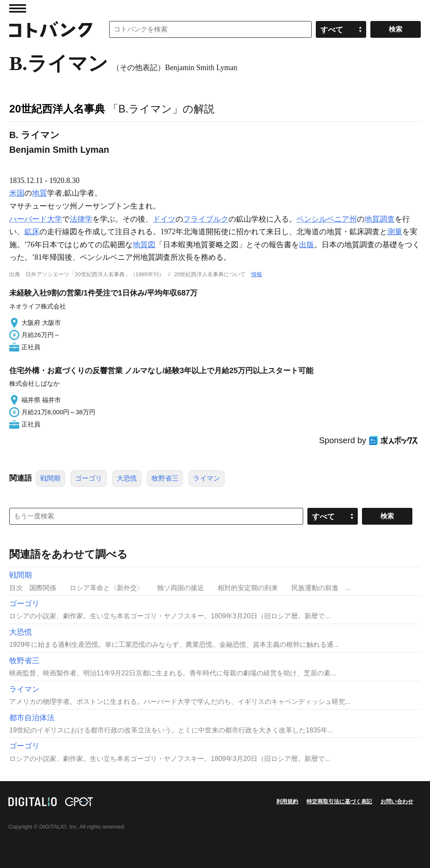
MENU (18, 8)
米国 (17, 193)
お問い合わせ (397, 801)
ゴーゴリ (89, 478)
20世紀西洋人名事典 (57, 109)
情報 (257, 274)
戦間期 (50, 478)
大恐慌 (127, 478)
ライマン (207, 478)
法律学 (81, 219)
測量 (395, 232)
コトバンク (51, 29)
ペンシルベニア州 (327, 219)
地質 (39, 193)
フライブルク (206, 219)
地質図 (144, 245)
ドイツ (164, 219)
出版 (307, 245)
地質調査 (380, 219)
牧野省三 (165, 478)
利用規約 (287, 801)
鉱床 (32, 232)
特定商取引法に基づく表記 (339, 801)
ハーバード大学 (36, 219)
